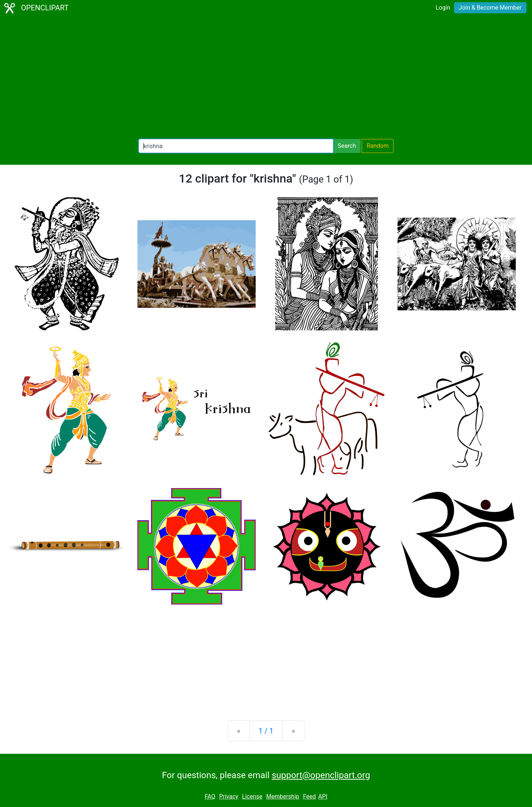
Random (378, 146)
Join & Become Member (490, 8)
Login (443, 8)
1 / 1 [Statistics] (266, 731)
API (323, 796)
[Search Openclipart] (236, 146)
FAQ (210, 796)
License (252, 796)
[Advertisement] (266, 78)
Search (347, 146)
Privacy (229, 796)
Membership (282, 796)
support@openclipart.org (321, 775)
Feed (309, 796)
